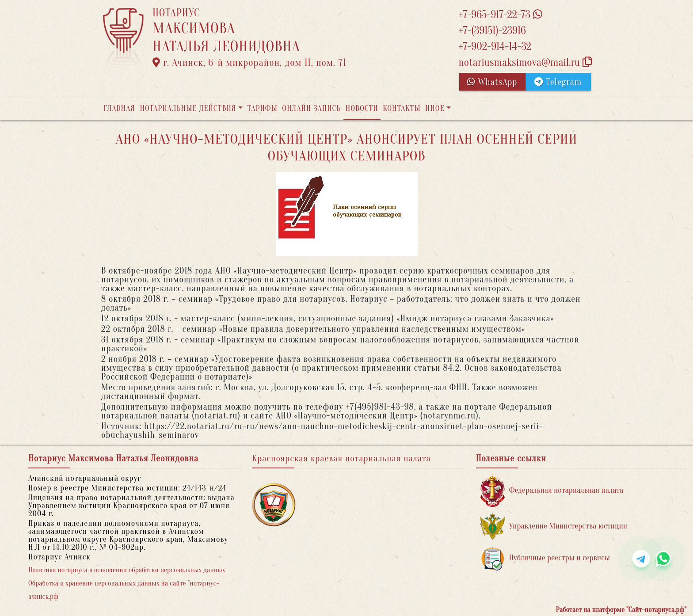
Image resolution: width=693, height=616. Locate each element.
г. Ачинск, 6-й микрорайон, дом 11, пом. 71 (249, 63)
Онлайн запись (311, 108)
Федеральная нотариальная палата (552, 491)
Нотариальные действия (188, 108)
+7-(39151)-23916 (492, 31)
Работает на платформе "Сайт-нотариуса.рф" (621, 610)
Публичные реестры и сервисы (545, 558)
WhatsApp (492, 82)
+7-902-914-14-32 (495, 47)
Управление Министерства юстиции (554, 527)
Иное (435, 108)
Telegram (558, 82)
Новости (362, 108)
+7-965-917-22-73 (500, 15)
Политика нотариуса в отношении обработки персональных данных (127, 570)
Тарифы (263, 108)
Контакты (402, 108)
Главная (119, 108)
